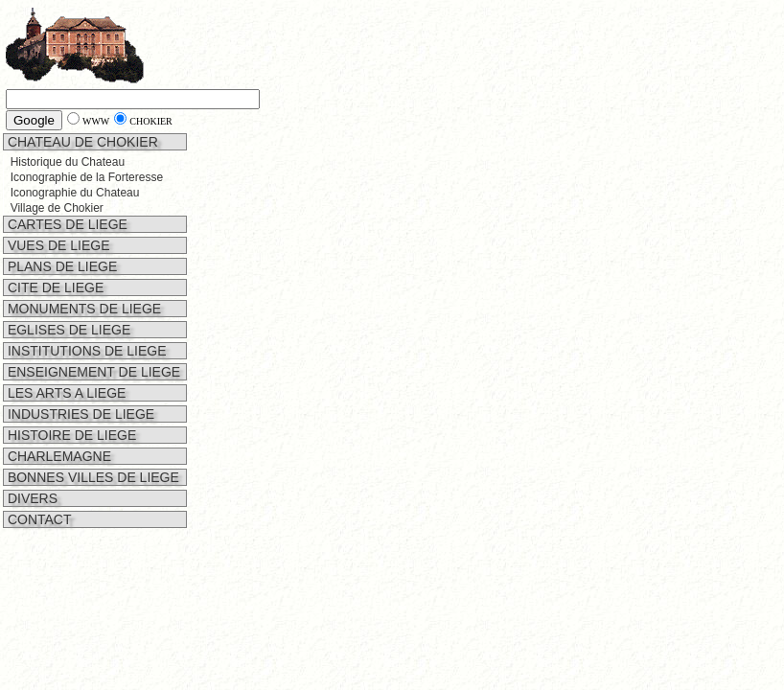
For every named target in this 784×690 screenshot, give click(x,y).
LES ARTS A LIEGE (65, 393)
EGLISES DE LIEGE (67, 330)
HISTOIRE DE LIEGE (70, 435)
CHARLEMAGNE (58, 456)
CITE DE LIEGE (54, 287)
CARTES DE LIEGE (66, 224)
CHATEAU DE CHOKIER (81, 142)
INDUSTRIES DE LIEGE (79, 414)
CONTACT (38, 519)
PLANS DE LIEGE (60, 266)
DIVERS (31, 498)
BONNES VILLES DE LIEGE (92, 477)
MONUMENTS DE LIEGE (82, 309)
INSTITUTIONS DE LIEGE (85, 351)
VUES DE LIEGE (57, 245)
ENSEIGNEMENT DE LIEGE (92, 372)
